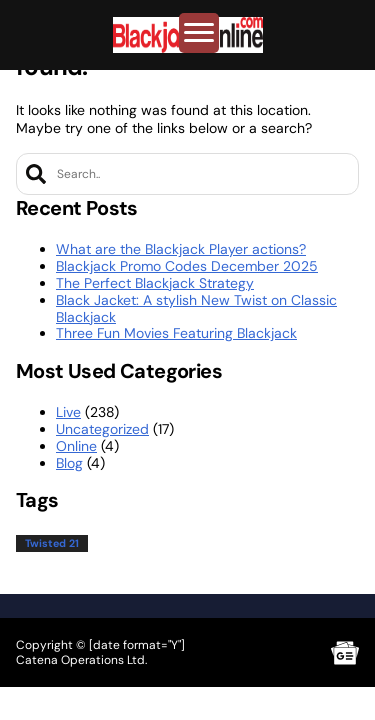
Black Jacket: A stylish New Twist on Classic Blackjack (196, 308)
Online (76, 446)
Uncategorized (102, 429)
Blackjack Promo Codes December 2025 (187, 266)
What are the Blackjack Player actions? (181, 249)
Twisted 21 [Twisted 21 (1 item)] (52, 543)
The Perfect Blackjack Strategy (155, 283)
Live (68, 412)
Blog (69, 463)
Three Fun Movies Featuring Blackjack (176, 333)
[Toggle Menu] (199, 33)
